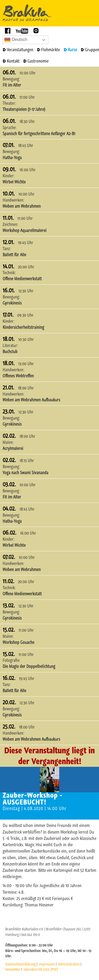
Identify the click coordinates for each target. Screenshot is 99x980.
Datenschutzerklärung (20, 964)
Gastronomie (38, 61)
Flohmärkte (51, 50)
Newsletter (13, 969)
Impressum (47, 964)
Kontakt (13, 61)
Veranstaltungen (20, 50)
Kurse (72, 50)
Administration (69, 964)
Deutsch (16, 40)
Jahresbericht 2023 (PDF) (41, 969)
